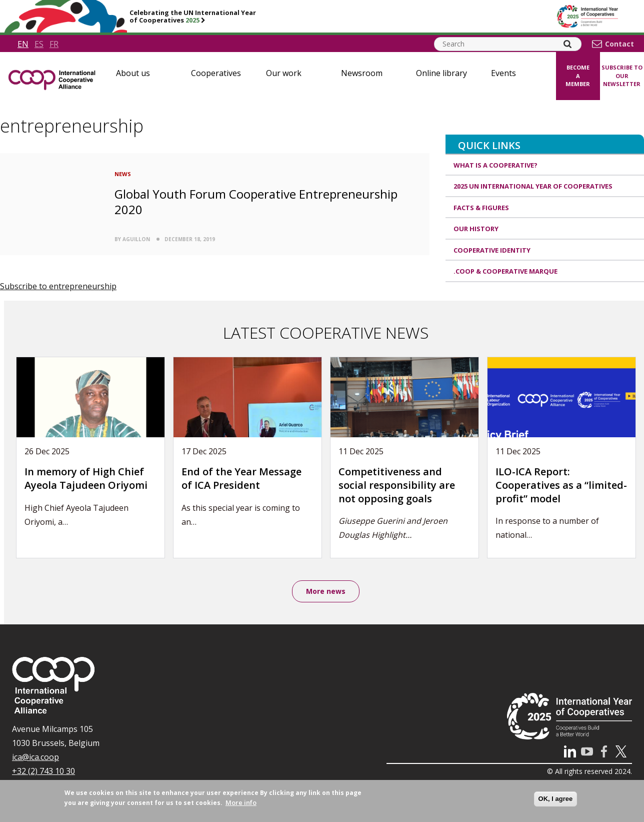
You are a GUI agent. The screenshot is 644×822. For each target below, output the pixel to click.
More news (326, 591)
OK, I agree (556, 799)
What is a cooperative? (495, 165)
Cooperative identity (492, 250)
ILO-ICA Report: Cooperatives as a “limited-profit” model (561, 485)
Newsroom (362, 73)
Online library (441, 73)
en (23, 44)
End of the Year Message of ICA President (241, 478)
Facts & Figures (481, 208)
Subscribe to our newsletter (622, 76)
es (39, 44)
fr (54, 44)
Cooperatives (216, 73)
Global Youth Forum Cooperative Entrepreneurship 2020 (256, 202)
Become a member (578, 76)
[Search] (567, 44)
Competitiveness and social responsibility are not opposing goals (397, 485)
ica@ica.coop (35, 757)
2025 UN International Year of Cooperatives (533, 186)
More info (241, 802)
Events (503, 73)
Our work (284, 73)
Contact (619, 44)
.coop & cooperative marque (505, 271)
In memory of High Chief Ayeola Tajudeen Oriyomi (86, 478)
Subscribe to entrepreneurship (58, 286)
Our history (476, 229)
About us (133, 73)
